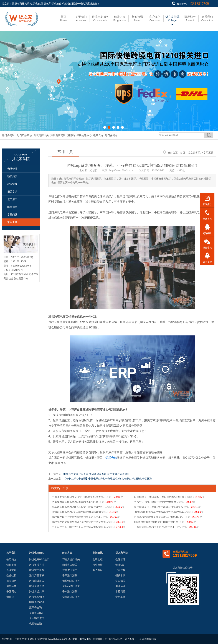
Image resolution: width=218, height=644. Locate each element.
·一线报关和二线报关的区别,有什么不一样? (157, 527)
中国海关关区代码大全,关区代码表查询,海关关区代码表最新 (97, 474)
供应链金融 (36, 624)
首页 (183, 153)
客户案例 (98, 570)
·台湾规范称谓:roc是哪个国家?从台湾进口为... (159, 517)
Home (63, 19)
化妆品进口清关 (71, 586)
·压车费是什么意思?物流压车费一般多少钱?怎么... (79, 507)
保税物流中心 (84, 135)
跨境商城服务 (37, 581)
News (137, 19)
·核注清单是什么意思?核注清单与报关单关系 (158, 507)
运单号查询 (36, 608)
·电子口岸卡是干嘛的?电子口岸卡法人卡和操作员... (79, 527)
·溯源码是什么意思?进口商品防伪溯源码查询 (76, 512)
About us (81, 19)
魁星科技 (11, 586)
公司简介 (11, 559)
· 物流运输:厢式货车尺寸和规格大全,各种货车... (160, 512)
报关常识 (12, 192)
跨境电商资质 (58, 135)
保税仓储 (111, 458)
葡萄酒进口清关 (71, 581)
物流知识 (12, 176)
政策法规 (12, 184)
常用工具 (12, 222)
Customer (155, 19)
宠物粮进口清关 (71, 597)
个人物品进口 (37, 618)
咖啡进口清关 (70, 565)
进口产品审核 (24, 135)
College (172, 19)
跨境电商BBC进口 (39, 559)
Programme (120, 19)
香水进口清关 (70, 591)
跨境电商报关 (41, 135)
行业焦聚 (98, 565)
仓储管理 (12, 169)
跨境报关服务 (37, 570)
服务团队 (11, 581)
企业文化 (11, 570)
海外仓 (10, 597)
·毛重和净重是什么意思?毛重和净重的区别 (75, 502)
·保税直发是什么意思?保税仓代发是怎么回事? (77, 517)
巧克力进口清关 (71, 559)
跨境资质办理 (37, 565)
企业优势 (11, 575)
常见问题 (12, 215)
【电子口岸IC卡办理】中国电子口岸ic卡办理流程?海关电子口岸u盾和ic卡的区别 (108, 479)
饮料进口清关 (70, 570)
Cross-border (100, 19)
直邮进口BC (36, 613)
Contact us (207, 19)
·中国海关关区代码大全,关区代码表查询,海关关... (78, 497)
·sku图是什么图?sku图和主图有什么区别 (156, 522)
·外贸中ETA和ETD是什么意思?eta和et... (156, 502)
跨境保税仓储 (37, 586)
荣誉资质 (11, 565)
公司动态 (98, 559)
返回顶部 (207, 262)
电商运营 (12, 207)
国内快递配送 (37, 602)
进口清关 (12, 199)
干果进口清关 (70, 575)
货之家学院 (194, 153)
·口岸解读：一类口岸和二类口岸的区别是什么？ (160, 497)
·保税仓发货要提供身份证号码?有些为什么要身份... (79, 522)
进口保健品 (111, 135)
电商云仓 (98, 135)
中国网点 (11, 591)
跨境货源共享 (37, 591)
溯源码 (71, 135)
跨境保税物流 (37, 597)
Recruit (190, 19)
